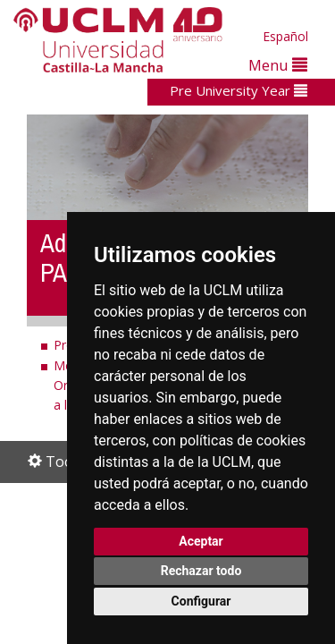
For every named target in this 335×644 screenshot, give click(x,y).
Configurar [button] (201, 601)
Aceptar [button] (201, 541)
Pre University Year (239, 90)
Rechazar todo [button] (201, 571)
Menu (278, 65)
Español (285, 36)
